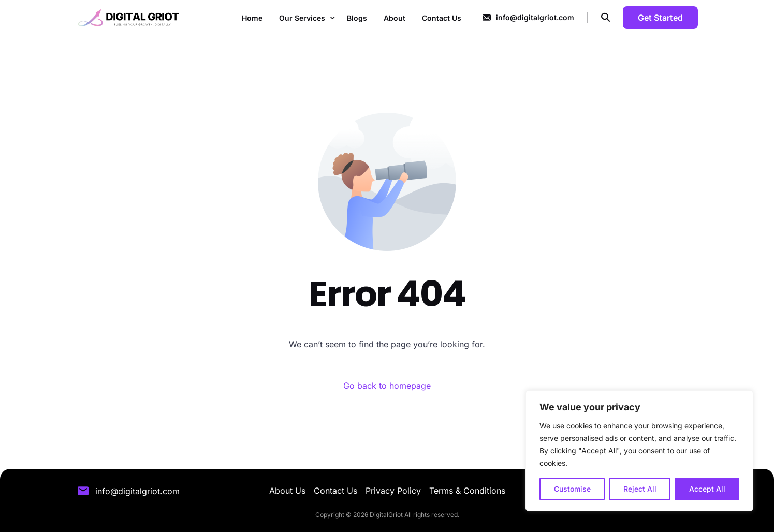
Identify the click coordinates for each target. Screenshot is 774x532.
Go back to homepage (387, 386)
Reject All (640, 489)
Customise (572, 489)
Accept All (707, 489)
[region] (639, 451)
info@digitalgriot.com (535, 17)
